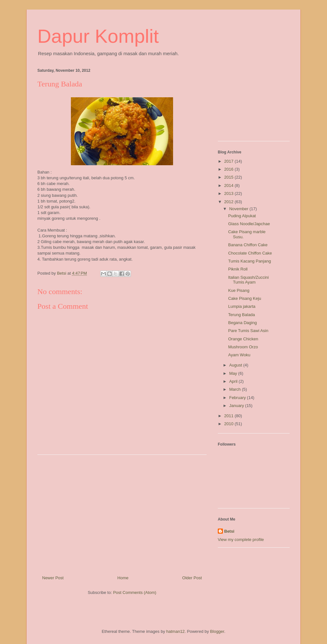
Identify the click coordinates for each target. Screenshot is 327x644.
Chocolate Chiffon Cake (250, 253)
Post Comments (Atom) (135, 592)
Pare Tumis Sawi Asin (248, 331)
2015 (229, 177)
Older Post (192, 578)
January (237, 406)
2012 (229, 202)
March (236, 389)
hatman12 (176, 631)
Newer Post (53, 578)
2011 (229, 416)
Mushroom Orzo (243, 347)
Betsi (229, 531)
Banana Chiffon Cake (248, 245)
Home (123, 578)
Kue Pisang (239, 290)
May (234, 373)
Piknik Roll (238, 269)
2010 (229, 424)
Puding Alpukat (242, 216)
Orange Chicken (243, 339)
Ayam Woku (239, 355)
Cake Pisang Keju (244, 298)
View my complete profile (241, 540)
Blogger (217, 631)
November (240, 209)
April (234, 381)
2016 (229, 169)
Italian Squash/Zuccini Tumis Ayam (248, 280)
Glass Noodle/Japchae (249, 224)
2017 (229, 161)
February (238, 398)
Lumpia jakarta (242, 306)
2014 (229, 185)
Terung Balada (241, 315)
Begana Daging (242, 323)
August (236, 365)
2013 (229, 193)
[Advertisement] (122, 513)
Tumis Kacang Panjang (249, 261)
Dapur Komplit (98, 36)
